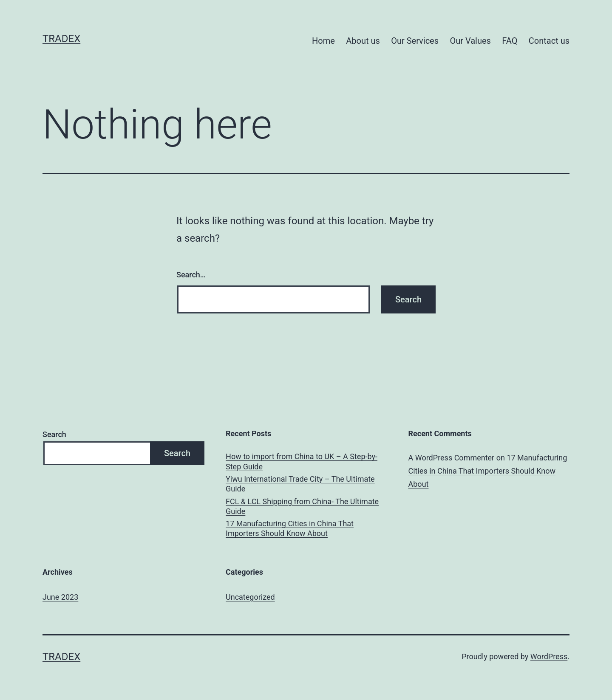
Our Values (470, 41)
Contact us (549, 41)
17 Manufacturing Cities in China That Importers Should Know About (290, 528)
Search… (191, 275)
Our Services (415, 41)
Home (323, 41)
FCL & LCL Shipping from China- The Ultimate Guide (302, 506)
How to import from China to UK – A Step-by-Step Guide (302, 461)
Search (54, 434)
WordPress (549, 656)
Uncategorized (250, 597)
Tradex (61, 39)
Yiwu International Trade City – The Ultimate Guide (300, 484)
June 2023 (60, 597)
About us (363, 41)
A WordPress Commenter (452, 458)
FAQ (510, 41)
